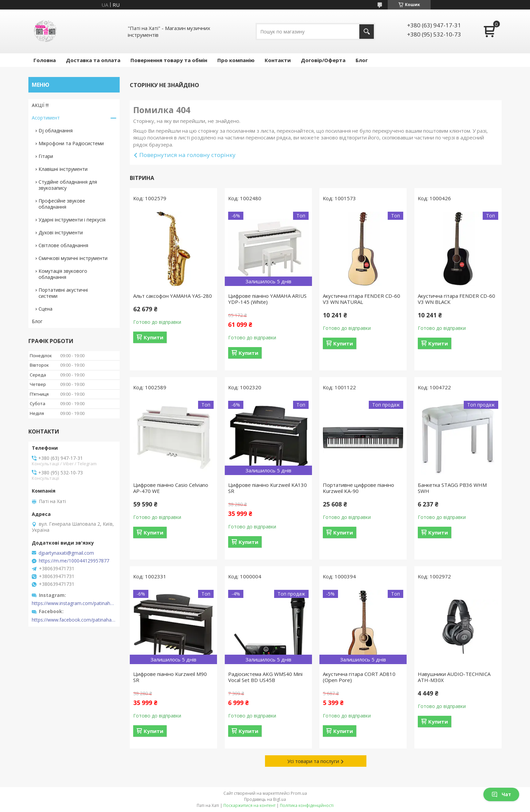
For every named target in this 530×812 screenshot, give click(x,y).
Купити (153, 337)
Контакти (278, 60)
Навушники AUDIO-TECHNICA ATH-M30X (454, 677)
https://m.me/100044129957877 (74, 561)
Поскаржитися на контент (249, 805)
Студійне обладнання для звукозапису (68, 185)
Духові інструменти (61, 232)
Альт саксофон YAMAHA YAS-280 (173, 296)
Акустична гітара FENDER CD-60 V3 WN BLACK (456, 299)
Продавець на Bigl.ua (265, 799)
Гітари (46, 156)
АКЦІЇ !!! (40, 105)
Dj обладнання (56, 130)
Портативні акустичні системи (63, 293)
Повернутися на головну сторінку (187, 155)
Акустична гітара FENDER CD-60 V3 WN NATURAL (362, 299)
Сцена (45, 309)
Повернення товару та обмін (169, 60)
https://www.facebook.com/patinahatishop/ (74, 620)
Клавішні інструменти (63, 169)
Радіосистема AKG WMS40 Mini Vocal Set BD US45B (265, 677)
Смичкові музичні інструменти (73, 258)
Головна (45, 60)
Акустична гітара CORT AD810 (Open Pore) (359, 677)
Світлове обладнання (63, 245)
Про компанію (236, 60)
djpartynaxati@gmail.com (66, 553)
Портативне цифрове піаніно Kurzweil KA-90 (358, 488)
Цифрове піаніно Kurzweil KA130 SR (268, 488)
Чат (501, 794)
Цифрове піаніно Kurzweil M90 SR (170, 677)
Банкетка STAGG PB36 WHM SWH (452, 488)
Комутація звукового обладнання (63, 274)
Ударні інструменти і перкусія (72, 220)
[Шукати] (367, 32)
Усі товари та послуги (313, 761)
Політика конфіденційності (307, 805)
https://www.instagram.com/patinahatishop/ (74, 603)
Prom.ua (299, 793)
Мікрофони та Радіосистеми (71, 143)
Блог (362, 60)
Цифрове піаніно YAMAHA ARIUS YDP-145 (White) (267, 299)
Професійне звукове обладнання (62, 204)
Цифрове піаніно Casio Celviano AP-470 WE (171, 488)
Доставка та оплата (93, 60)
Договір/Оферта (323, 60)
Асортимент (46, 118)
